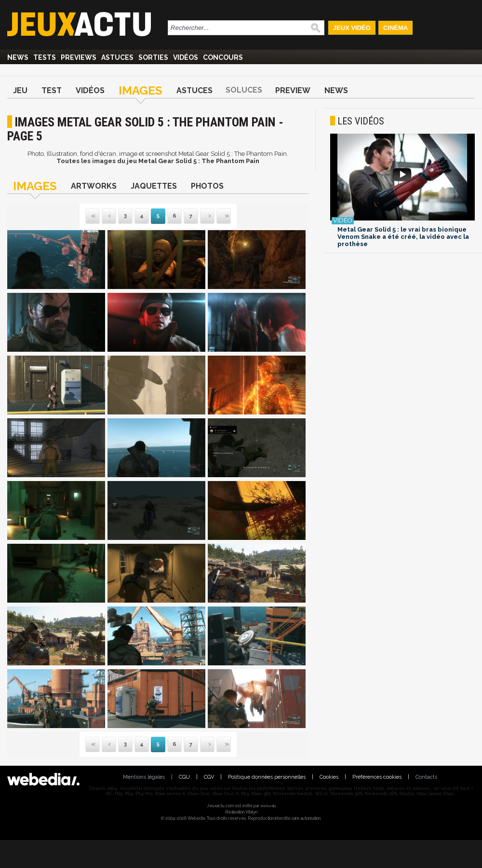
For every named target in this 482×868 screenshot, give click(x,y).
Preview (293, 90)
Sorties (153, 57)
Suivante (201, 216)
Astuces (117, 57)
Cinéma (395, 28)
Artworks (94, 186)
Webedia (268, 806)
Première (93, 216)
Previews (79, 57)
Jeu (20, 90)
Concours (223, 57)
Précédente (109, 216)
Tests (45, 57)
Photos (207, 186)
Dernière (217, 216)
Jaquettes (154, 186)
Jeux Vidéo (352, 28)
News (18, 57)
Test (52, 90)
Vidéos (186, 57)
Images (141, 90)
